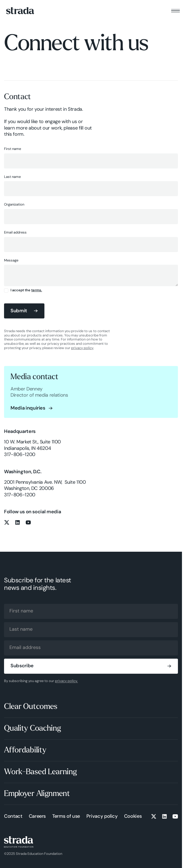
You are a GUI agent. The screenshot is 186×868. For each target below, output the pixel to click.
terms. (37, 290)
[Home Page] (20, 11)
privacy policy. (66, 681)
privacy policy (82, 348)
